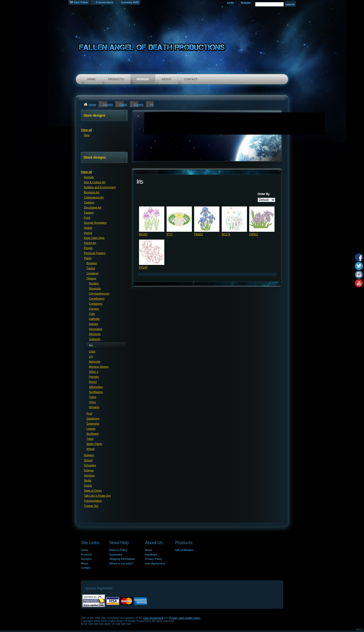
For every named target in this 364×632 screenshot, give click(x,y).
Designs (143, 79)
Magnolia (95, 362)
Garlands (95, 339)
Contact (191, 79)
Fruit (89, 413)
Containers (96, 304)
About (166, 79)
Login (230, 2)
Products (116, 79)
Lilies (92, 351)
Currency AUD (130, 2)
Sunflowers (96, 392)
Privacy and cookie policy (185, 618)
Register (246, 2)
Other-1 (94, 372)
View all (86, 130)
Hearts (88, 228)
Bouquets (95, 288)
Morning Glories (99, 367)
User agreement (153, 618)
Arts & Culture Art (95, 182)
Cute (92, 314)
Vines (92, 402)
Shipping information (122, 559)
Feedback (151, 555)
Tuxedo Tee (91, 506)
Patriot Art (90, 243)
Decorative (96, 329)
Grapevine (93, 424)
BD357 (143, 234)
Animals (89, 177)
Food (87, 218)
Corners (94, 309)
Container (93, 273)
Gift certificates (184, 550)
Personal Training (95, 253)
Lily (91, 356)
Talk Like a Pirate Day (97, 496)
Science (89, 470)
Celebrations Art (94, 197)
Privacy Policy (153, 559)
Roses (93, 382)
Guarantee (116, 555)
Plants (123, 104)
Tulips (93, 397)
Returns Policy (118, 550)
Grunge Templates (95, 223)
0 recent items (105, 2)
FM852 (254, 234)
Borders (94, 283)
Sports (88, 486)
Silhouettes (96, 387)
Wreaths (94, 407)
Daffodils (94, 319)
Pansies (94, 377)
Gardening (93, 418)
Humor (88, 233)
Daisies (94, 324)
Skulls (88, 480)
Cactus (91, 268)
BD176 (226, 234)
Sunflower (93, 434)
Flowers (139, 104)
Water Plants (94, 444)
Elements (95, 334)
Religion (89, 455)
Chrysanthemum (99, 293)
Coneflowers (97, 299)
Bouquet (92, 263)
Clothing (89, 202)
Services (89, 475)
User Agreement (155, 563)
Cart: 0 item (81, 2)
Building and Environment (100, 187)
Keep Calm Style (94, 238)
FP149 (143, 267)
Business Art (92, 192)
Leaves (91, 429)
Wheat (90, 449)
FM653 (198, 234)
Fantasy (89, 213)
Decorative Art (93, 207)
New (87, 135)
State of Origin (93, 491)
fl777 (170, 234)
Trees (90, 439)
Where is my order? (121, 563)
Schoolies (90, 465)
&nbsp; (152, 219)
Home (91, 79)
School (88, 460)
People (88, 248)
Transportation (93, 501)
